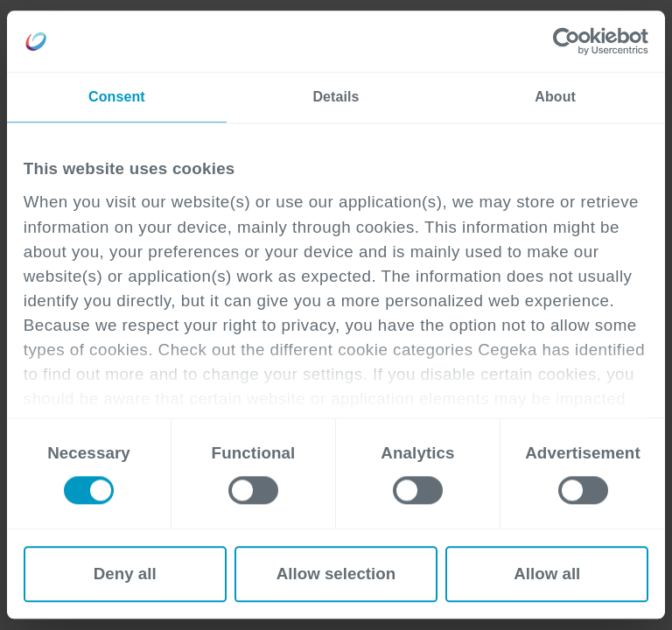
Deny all (125, 574)
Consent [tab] (117, 97)
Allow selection (336, 574)
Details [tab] (336, 97)
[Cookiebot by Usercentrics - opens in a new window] (572, 41)
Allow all (547, 574)
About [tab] (555, 97)
